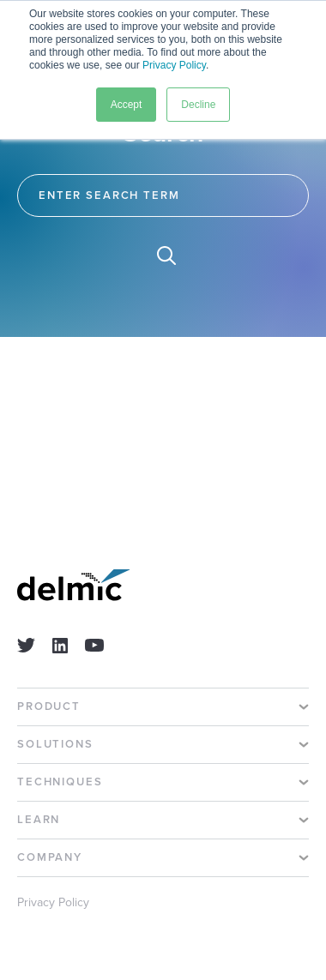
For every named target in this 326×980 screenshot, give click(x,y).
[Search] (163, 195)
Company (50, 858)
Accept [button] (127, 105)
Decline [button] (198, 105)
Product (49, 707)
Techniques (60, 782)
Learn (39, 820)
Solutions (55, 745)
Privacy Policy (174, 65)
